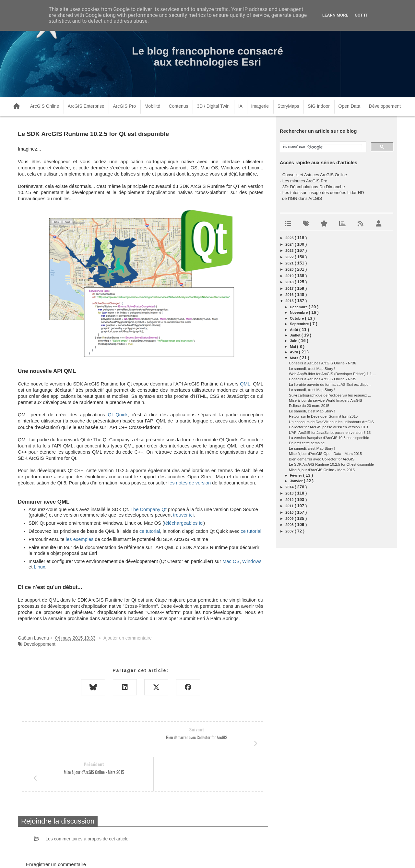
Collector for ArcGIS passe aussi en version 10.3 (328, 427)
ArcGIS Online (45, 106)
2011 (290, 506)
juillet (296, 335)
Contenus (179, 106)
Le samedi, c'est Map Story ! (312, 369)
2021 (290, 263)
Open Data (350, 106)
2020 (290, 269)
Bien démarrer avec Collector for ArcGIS (322, 459)
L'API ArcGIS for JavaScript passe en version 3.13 (330, 433)
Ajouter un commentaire (128, 638)
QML (245, 384)
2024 (290, 244)
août (295, 330)
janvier (297, 481)
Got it (361, 15)
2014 (290, 487)
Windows (252, 561)
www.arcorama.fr (89, 855)
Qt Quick (118, 415)
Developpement (40, 644)
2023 (290, 251)
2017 (290, 288)
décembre (299, 307)
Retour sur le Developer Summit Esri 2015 (323, 416)
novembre (299, 312)
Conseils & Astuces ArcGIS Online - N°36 (322, 363)
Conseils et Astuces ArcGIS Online (315, 175)
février (296, 475)
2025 (290, 238)
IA (240, 106)
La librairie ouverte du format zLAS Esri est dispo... (330, 385)
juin (294, 341)
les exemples (80, 539)
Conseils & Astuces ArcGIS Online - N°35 (322, 379)
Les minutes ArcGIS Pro (305, 181)
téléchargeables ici (184, 523)
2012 (290, 500)
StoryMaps (288, 106)
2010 (290, 512)
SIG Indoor (319, 106)
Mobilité (152, 106)
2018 (290, 282)
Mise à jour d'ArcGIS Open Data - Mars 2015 (325, 454)
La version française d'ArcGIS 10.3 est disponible (329, 438)
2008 (290, 525)
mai (293, 347)
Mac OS (231, 561)
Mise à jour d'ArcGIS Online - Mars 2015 (322, 470)
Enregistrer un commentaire (56, 830)
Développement (385, 106)
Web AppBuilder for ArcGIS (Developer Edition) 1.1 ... (332, 374)
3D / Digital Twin (213, 106)
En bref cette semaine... (308, 443)
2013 (290, 493)
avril (294, 352)
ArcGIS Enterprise (86, 106)
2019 (290, 276)
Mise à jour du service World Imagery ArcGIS (326, 400)
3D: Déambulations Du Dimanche (314, 187)
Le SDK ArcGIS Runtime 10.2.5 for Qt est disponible (331, 464)
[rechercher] (322, 147)
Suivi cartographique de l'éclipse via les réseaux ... (330, 395)
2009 (290, 519)
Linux (39, 567)
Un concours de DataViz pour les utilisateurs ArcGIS (331, 422)
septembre (300, 324)
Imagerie (260, 106)
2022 (290, 257)
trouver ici (184, 515)
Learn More (335, 15)
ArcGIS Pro (124, 106)
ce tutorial (150, 531)
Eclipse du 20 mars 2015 (309, 406)
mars (295, 358)
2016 (290, 295)
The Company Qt (148, 509)
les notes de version (190, 483)
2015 (290, 301)
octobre (297, 318)
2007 (290, 531)
